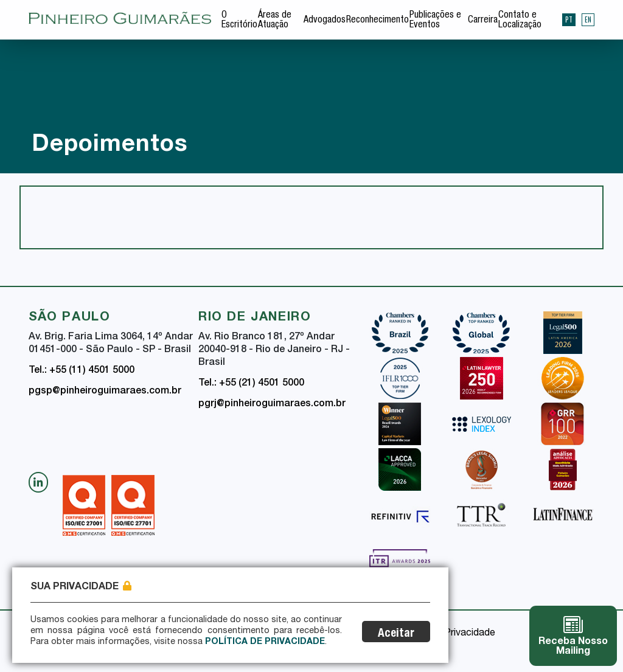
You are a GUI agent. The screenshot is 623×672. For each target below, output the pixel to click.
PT (569, 19)
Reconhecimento (378, 21)
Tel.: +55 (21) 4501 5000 (251, 384)
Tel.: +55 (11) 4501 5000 (82, 371)
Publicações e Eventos (435, 21)
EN (588, 19)
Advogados (325, 21)
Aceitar (396, 634)
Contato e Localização (520, 21)
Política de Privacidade (265, 642)
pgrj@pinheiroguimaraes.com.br (272, 404)
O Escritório (239, 21)
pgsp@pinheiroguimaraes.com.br (105, 392)
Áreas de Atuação (275, 21)
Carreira (483, 21)
